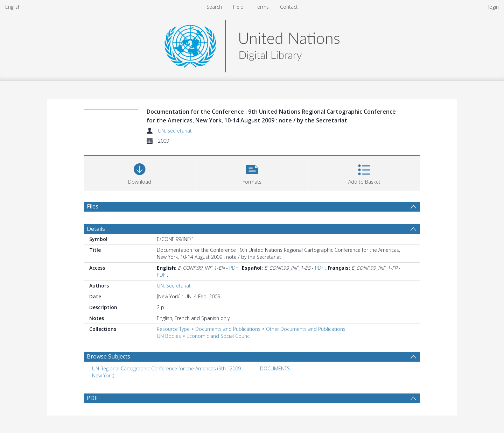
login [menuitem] (493, 7)
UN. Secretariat (175, 131)
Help (238, 7)
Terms (262, 7)
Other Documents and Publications (306, 329)
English (13, 7)
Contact (289, 7)
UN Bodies (169, 336)
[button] (252, 172)
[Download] (140, 172)
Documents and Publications (228, 329)
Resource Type (173, 329)
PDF (234, 268)
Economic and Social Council (219, 336)
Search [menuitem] (214, 7)
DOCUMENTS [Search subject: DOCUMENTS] (275, 368)
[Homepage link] (252, 44)
